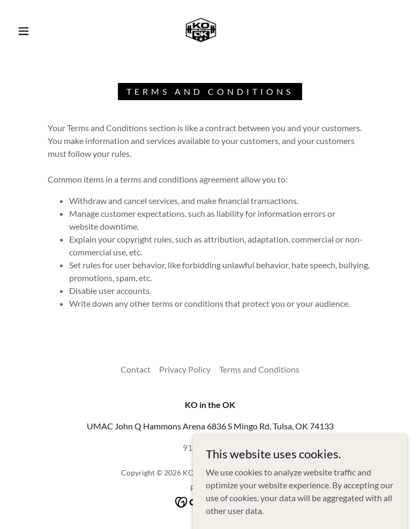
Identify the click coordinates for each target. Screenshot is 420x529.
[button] (24, 31)
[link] (201, 30)
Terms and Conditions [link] (259, 369)
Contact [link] (136, 369)
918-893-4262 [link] (210, 447)
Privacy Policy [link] (185, 369)
